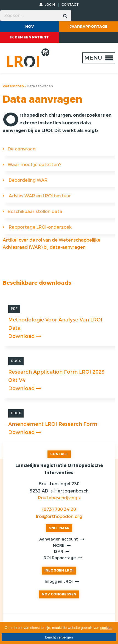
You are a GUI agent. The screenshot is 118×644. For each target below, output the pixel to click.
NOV (30, 26)
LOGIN (47, 5)
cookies (106, 628)
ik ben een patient (29, 37)
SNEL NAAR (59, 528)
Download (25, 336)
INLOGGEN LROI (59, 570)
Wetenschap (13, 86)
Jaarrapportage (89, 26)
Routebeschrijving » (59, 498)
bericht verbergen (59, 637)
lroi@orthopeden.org (59, 516)
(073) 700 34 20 (59, 509)
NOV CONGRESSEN (59, 594)
